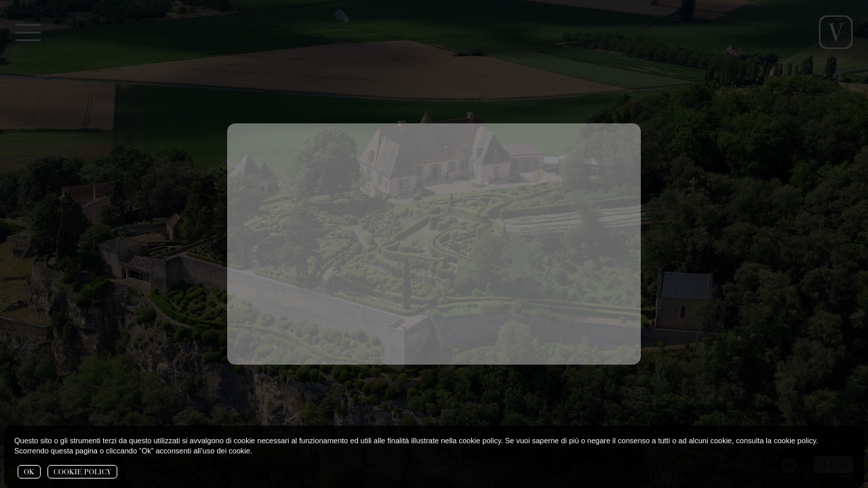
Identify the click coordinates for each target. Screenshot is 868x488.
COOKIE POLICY (82, 473)
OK (29, 473)
